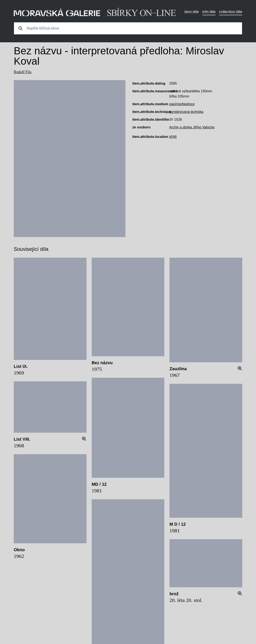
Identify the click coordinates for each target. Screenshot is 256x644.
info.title (209, 12)
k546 (173, 137)
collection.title (231, 12)
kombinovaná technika (186, 112)
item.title (192, 12)
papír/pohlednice (182, 104)
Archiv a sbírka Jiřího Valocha (192, 127)
